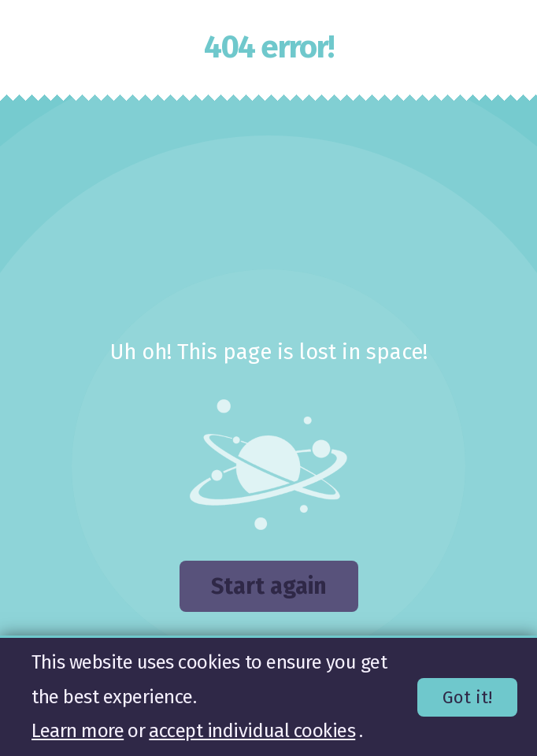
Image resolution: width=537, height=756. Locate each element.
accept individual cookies (252, 731)
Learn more (78, 731)
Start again (269, 586)
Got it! (467, 697)
